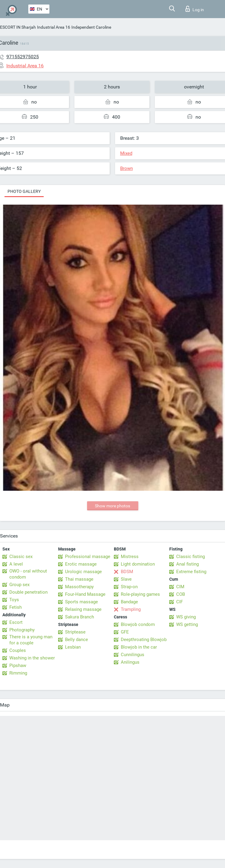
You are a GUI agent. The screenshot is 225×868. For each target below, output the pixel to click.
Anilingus (130, 662)
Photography (22, 630)
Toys (14, 600)
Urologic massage (83, 572)
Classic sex (21, 557)
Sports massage (81, 602)
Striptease (75, 632)
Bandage (129, 602)
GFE (125, 632)
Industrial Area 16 (54, 27)
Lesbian (73, 647)
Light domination (138, 564)
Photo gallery (24, 191)
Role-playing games (140, 594)
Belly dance (77, 640)
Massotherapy (79, 587)
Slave (126, 579)
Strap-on (129, 587)
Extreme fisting (191, 572)
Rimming (18, 673)
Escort (16, 622)
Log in (195, 9)
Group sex (19, 585)
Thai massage (79, 579)
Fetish (16, 607)
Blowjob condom (138, 624)
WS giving (186, 617)
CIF (180, 602)
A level (16, 564)
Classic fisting (191, 557)
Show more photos (113, 506)
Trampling (131, 609)
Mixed (126, 153)
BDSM (127, 572)
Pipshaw (18, 665)
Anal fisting (188, 564)
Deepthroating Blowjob (144, 640)
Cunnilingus (133, 655)
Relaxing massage (83, 609)
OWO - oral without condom (28, 574)
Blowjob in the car (139, 647)
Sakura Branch (80, 617)
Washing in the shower (32, 658)
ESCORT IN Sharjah (18, 27)
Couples (18, 650)
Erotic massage (81, 564)
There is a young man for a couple (31, 640)
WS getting (187, 624)
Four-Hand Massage (85, 594)
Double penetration (28, 592)
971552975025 (23, 57)
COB (181, 594)
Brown (127, 168)
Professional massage (88, 557)
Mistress (130, 557)
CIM (180, 587)
